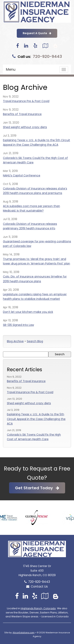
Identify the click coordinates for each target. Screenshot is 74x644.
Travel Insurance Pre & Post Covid (26, 101)
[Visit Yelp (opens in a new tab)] (35, 46)
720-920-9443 (47, 56)
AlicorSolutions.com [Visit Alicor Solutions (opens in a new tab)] (24, 633)
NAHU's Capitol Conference (22, 175)
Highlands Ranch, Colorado (38, 608)
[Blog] (55, 46)
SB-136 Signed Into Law (18, 325)
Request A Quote (37, 33)
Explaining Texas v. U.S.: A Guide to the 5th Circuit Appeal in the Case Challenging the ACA (36, 419)
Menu (11, 69)
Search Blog (35, 341)
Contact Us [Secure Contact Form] (37, 586)
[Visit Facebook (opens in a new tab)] (18, 46)
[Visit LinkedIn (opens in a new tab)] (26, 46)
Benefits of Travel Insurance (22, 114)
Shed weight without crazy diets (25, 127)
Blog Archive (15, 341)
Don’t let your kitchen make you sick (28, 312)
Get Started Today (37, 488)
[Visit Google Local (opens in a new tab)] (45, 46)
